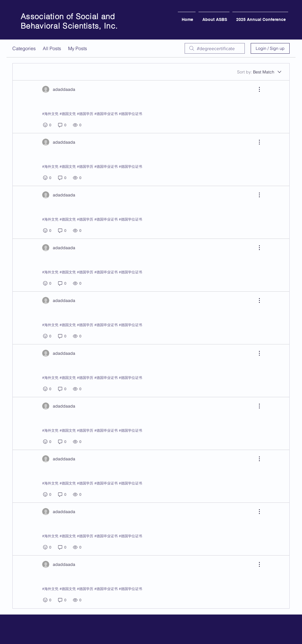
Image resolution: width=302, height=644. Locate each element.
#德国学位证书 (131, 114)
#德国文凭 (68, 114)
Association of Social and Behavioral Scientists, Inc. (69, 21)
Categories (24, 48)
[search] (215, 48)
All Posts (52, 48)
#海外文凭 (50, 114)
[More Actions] (256, 89)
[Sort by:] (260, 72)
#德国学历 (85, 114)
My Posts (78, 48)
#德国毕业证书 (106, 114)
